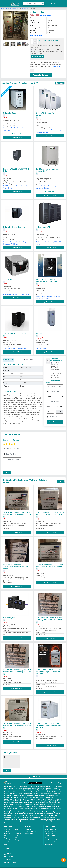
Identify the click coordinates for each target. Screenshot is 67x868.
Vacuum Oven (13, 797)
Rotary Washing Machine (48, 799)
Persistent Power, (41, 346)
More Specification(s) (37, 33)
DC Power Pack (30, 797)
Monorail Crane (20, 803)
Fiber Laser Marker (32, 804)
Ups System (40, 331)
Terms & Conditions (31, 830)
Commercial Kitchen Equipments (26, 806)
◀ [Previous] (4, 43)
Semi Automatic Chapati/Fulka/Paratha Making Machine (25, 814)
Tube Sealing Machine (24, 786)
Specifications (8, 357)
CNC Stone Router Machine (33, 799)
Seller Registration (50, 827)
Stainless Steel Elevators (53, 790)
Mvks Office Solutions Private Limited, (14, 346)
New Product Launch (51, 838)
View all (61, 479)
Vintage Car (43, 817)
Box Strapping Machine (24, 788)
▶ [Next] (27, 43)
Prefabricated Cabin (39, 793)
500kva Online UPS (43, 225)
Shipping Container (49, 795)
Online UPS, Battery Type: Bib (14, 225)
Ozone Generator (26, 819)
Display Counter (50, 788)
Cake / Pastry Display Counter (18, 804)
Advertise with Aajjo (51, 830)
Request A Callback (33, 775)
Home (3, 6)
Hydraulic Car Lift (31, 790)
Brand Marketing (50, 836)
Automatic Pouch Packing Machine (19, 810)
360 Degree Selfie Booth (44, 819)
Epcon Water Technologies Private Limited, (16, 292)
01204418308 (8, 849)
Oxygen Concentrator (14, 819)
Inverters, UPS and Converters (13, 6)
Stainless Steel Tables (10, 788)
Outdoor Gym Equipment (11, 817)
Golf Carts (36, 817)
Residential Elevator (19, 790)
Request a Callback (41, 73)
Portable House (17, 792)
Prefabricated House (38, 795)
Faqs (6, 842)
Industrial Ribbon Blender (38, 786)
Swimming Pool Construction (22, 815)
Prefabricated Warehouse (24, 795)
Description (28, 357)
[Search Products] (24, 3)
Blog (6, 836)
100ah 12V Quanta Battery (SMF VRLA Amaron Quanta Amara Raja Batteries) (16, 564)
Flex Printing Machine (18, 799)
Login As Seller (49, 842)
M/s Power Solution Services (48, 38)
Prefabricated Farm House (30, 792)
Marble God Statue (57, 804)
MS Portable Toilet (43, 792)
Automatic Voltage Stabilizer (36, 801)
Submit (6, 471)
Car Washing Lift (38, 812)
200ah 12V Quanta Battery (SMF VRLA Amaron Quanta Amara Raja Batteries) (48, 723)
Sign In (54, 3)
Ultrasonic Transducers (37, 808)
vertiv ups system (9, 616)
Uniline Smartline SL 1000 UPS (14, 331)
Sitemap (7, 830)
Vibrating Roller (13, 786)
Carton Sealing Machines (38, 788)
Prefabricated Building (10, 795)
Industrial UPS (25, 6)
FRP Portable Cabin (19, 793)
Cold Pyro (34, 819)
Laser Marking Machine (23, 784)
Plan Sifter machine (42, 806)
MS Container (29, 793)
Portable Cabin (35, 784)
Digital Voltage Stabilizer (21, 801)
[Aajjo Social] (51, 781)
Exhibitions (8, 840)
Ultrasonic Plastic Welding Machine (21, 808)
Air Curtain (14, 806)
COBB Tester (29, 803)
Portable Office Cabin (51, 793)
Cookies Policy (29, 827)
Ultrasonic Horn (52, 806)
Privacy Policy (29, 832)
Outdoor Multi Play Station (47, 784)
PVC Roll (7, 806)
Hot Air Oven (21, 797)
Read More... (57, 64)
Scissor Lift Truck (41, 790)
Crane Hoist (12, 803)
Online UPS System (10, 111)
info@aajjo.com (9, 855)
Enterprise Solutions (51, 840)
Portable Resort (53, 792)
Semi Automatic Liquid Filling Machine (40, 810)
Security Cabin (8, 792)
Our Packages (49, 832)
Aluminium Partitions (51, 786)
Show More (60, 81)
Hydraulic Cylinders (40, 797)
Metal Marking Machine (45, 804)
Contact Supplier (37, 55)
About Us (7, 827)
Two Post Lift (46, 812)
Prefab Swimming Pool (47, 814)
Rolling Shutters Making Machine (23, 812)
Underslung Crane (50, 801)
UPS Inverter (8, 277)
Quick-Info (7, 838)
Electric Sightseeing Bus (25, 817)
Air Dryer (54, 810)
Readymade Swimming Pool (50, 815)
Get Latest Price (45, 13)
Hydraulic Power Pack (53, 797)
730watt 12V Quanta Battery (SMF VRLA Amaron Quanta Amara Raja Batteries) (48, 670)
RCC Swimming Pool (36, 815)
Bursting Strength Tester (40, 803)
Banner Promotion (50, 834)
